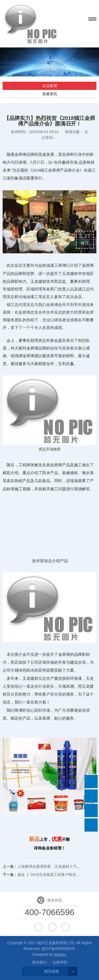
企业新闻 (50, 86)
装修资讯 (50, 94)
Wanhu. (60, 954)
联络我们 (40, 962)
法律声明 (60, 962)
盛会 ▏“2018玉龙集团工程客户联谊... (48, 875)
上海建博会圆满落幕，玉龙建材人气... (49, 866)
